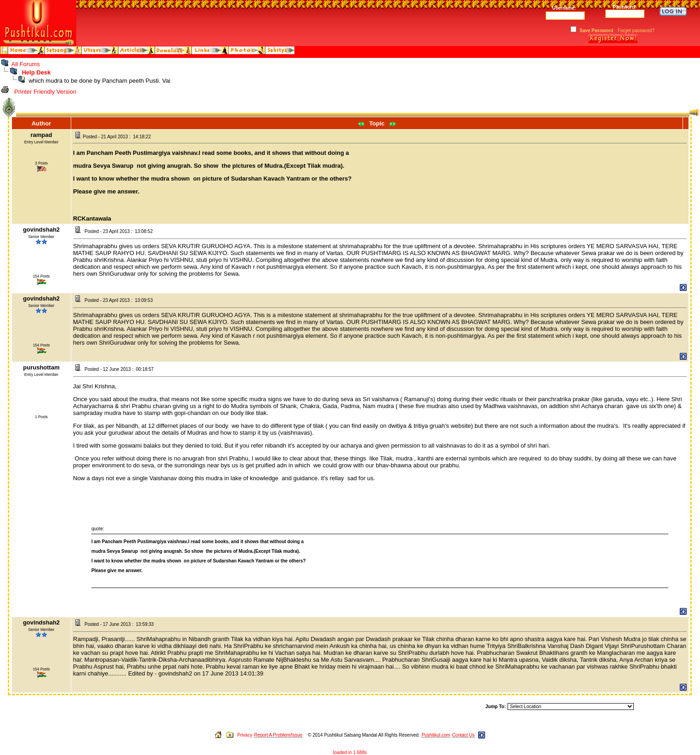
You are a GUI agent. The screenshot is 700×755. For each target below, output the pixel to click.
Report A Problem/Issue (278, 735)
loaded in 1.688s (350, 752)
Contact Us (463, 735)
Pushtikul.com (436, 735)
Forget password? (636, 31)
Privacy (245, 735)
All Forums (26, 64)
